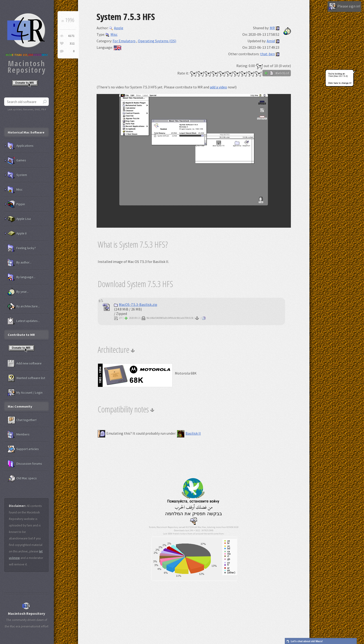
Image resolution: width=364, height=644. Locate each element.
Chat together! (22, 420)
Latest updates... (24, 321)
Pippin (16, 204)
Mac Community (20, 406)
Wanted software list (26, 378)
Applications (21, 146)
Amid (271, 41)
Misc (112, 34)
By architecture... (24, 306)
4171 (71, 36)
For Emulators (124, 41)
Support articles (23, 449)
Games (17, 160)
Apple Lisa (19, 219)
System (17, 175)
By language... (21, 277)
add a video (218, 87)
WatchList (277, 73)
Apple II (17, 233)
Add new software (25, 363)
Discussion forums (25, 464)
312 (72, 44)
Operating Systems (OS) (157, 41)
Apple (116, 28)
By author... (19, 262)
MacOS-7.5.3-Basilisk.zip (136, 304)
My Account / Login (25, 393)
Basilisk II (189, 433)
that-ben (268, 54)
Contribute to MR (21, 335)
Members (19, 434)
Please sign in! (344, 6)
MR (272, 28)
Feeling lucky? (22, 248)
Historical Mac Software (26, 132)
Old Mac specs (22, 478)
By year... (18, 292)
